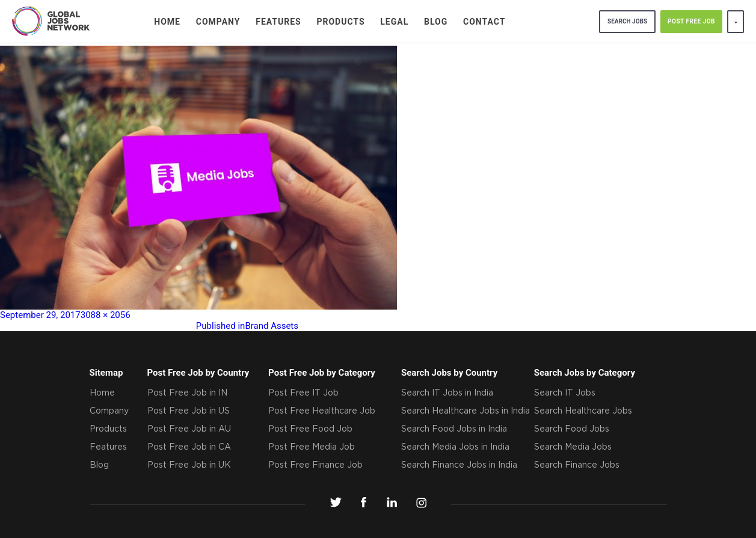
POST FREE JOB (691, 21)
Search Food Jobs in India (454, 429)
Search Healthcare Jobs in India (466, 411)
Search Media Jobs (573, 447)
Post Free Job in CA (189, 447)
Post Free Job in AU (189, 429)
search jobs (627, 21)
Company (218, 22)
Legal (394, 22)
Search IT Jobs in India (447, 393)
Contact (484, 22)
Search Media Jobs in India (455, 447)
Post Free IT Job (303, 393)
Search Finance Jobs (577, 465)
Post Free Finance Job (315, 465)
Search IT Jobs (565, 393)
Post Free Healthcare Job (322, 411)
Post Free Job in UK (189, 465)
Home (167, 22)
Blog (436, 22)
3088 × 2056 (106, 315)
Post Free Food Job (310, 429)
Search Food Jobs (572, 429)
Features (278, 22)
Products (340, 22)
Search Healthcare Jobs (583, 411)
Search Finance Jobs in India (459, 465)
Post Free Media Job (312, 447)
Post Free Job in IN (187, 393)
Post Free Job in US (189, 411)
